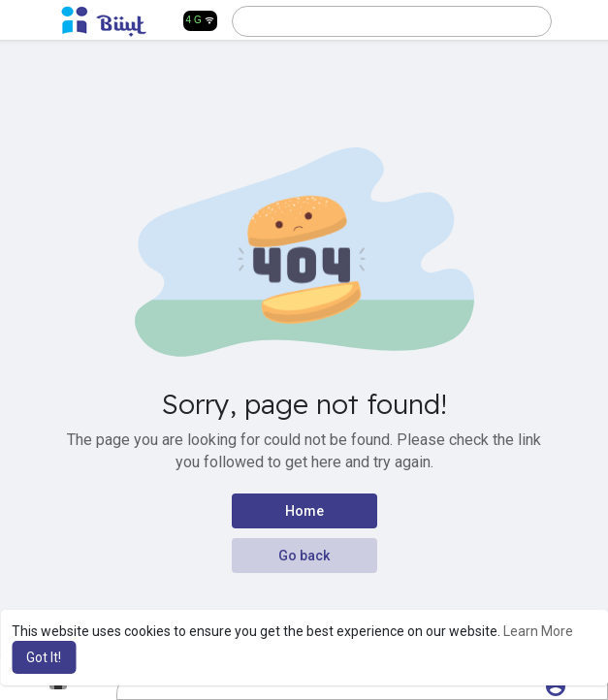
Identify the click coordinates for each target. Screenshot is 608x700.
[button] (392, 21)
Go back (304, 556)
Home (304, 511)
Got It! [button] (44, 657)
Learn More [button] (538, 631)
